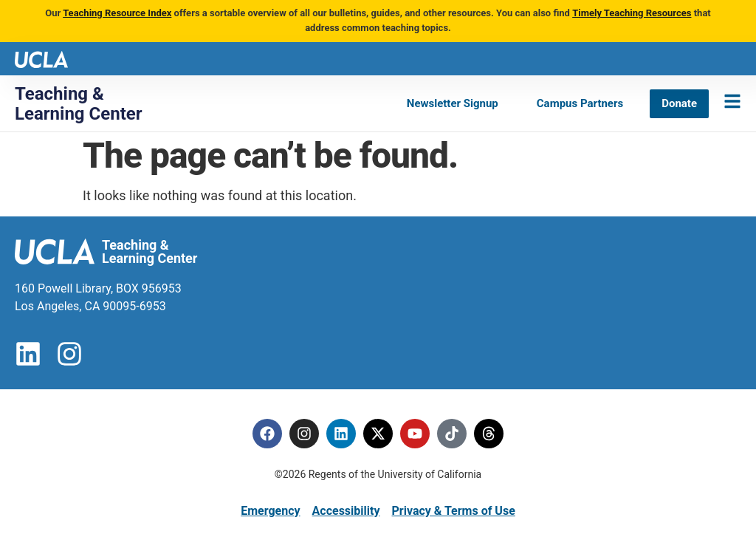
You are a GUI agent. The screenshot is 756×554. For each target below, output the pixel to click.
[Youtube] (415, 434)
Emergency (270, 511)
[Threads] (489, 434)
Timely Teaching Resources (632, 13)
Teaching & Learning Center (79, 103)
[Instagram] (304, 434)
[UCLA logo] (41, 58)
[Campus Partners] (580, 104)
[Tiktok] (452, 434)
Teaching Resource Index (117, 13)
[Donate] (679, 104)
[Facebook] (267, 434)
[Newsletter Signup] (453, 104)
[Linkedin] (341, 434)
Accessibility (346, 511)
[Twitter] (378, 434)
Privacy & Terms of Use (453, 511)
